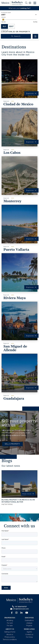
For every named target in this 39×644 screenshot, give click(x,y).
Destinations (29, 620)
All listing (10, 620)
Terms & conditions (10, 639)
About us (10, 634)
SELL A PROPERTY (12, 444)
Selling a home (10, 632)
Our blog (29, 637)
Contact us (29, 634)
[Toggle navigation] (35, 3)
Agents (29, 632)
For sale (10, 626)
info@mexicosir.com (19, 609)
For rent (10, 623)
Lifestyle (29, 623)
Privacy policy (10, 637)
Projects (29, 626)
